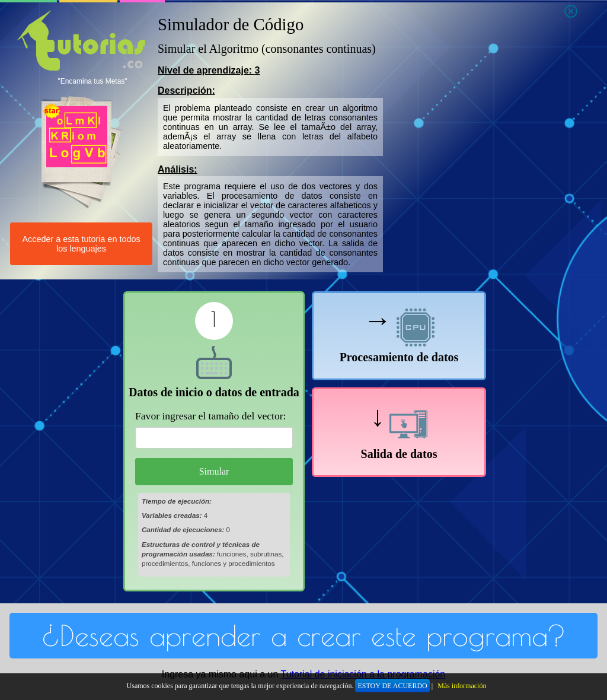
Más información (462, 686)
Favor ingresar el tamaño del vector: (211, 416)
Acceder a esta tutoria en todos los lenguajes (81, 244)
